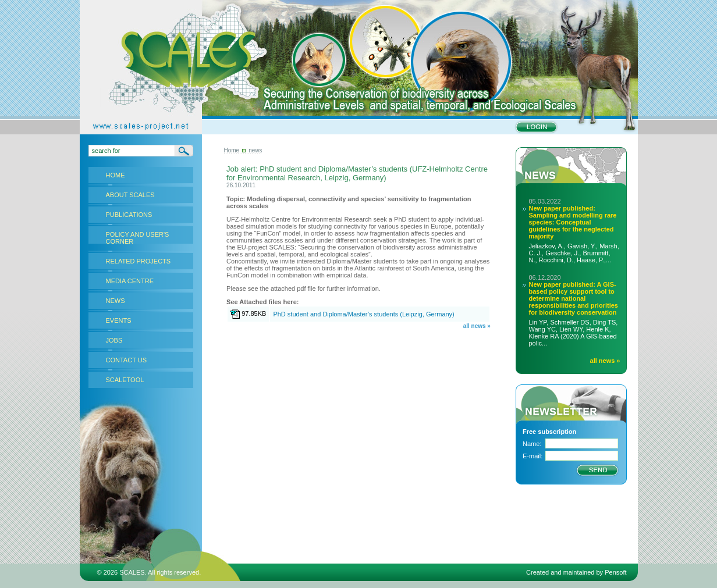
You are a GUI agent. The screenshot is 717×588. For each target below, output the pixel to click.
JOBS (114, 340)
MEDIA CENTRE (130, 281)
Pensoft (615, 572)
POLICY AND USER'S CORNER (138, 238)
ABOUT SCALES (130, 195)
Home (232, 150)
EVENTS (119, 320)
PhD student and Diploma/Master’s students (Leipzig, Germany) (363, 314)
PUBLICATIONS (129, 215)
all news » (477, 326)
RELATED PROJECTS (139, 261)
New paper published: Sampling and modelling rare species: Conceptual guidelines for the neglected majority (573, 222)
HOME (116, 175)
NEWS (116, 301)
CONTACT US (127, 360)
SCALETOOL (125, 380)
